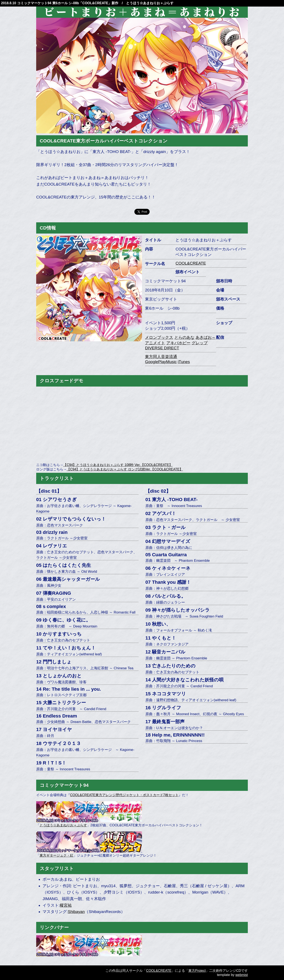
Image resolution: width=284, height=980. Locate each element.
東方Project (197, 971)
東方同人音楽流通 (161, 357)
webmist (242, 975)
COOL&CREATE (95, 3)
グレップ (200, 343)
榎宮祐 (66, 905)
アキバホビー (178, 343)
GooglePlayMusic (161, 362)
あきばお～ (206, 337)
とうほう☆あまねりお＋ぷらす (63, 825)
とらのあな (184, 337)
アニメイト (155, 343)
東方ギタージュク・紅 (57, 855)
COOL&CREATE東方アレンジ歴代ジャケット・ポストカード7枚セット (124, 795)
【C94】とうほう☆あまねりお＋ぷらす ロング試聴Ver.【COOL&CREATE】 (125, 469)
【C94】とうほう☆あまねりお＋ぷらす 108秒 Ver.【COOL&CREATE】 (118, 465)
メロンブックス (159, 337)
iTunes (184, 362)
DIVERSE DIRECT (162, 348)
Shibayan (76, 912)
